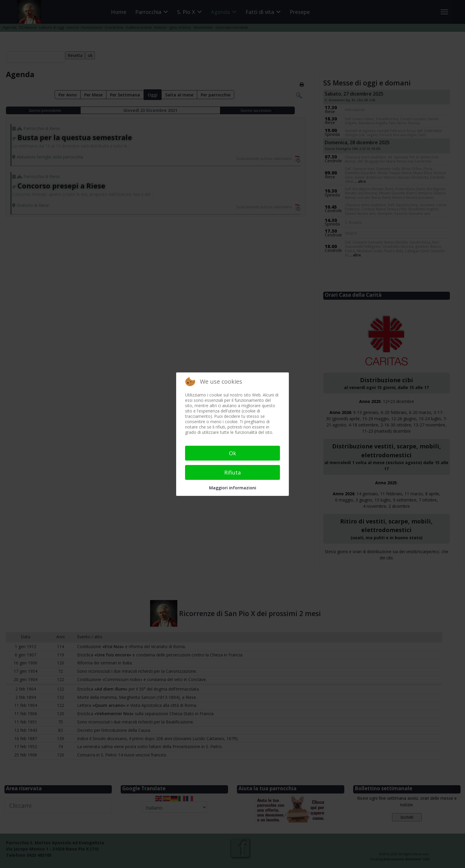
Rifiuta (232, 472)
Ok (232, 453)
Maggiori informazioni (233, 488)
